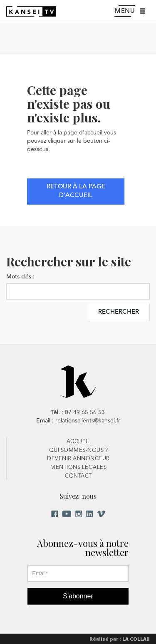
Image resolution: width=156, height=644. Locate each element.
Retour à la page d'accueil (76, 191)
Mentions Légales (78, 467)
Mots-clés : (20, 277)
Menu (128, 12)
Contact (78, 476)
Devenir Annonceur (78, 459)
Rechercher (119, 312)
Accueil (79, 442)
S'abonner (78, 596)
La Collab (136, 639)
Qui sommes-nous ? (79, 450)
